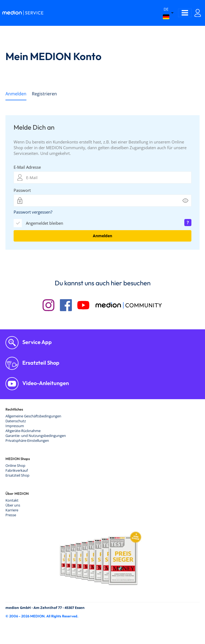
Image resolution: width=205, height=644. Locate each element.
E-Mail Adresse (27, 167)
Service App (36, 342)
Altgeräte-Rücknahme (23, 431)
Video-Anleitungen (45, 383)
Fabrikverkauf (17, 470)
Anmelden (16, 94)
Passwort (22, 190)
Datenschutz (16, 421)
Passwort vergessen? (33, 212)
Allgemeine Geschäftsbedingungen (33, 416)
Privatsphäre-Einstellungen (27, 440)
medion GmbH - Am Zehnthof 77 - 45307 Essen (45, 608)
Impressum (15, 426)
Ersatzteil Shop (40, 363)
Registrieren (44, 94)
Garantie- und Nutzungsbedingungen (36, 436)
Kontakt (12, 500)
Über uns (13, 505)
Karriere (12, 510)
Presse (11, 515)
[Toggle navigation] (185, 13)
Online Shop (15, 465)
